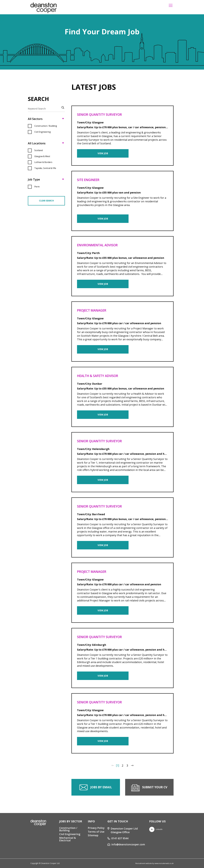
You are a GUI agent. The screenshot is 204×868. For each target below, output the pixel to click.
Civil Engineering (70, 835)
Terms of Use (96, 832)
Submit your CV (155, 792)
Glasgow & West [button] (42, 156)
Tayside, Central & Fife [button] (45, 168)
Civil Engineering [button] (43, 132)
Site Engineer (89, 180)
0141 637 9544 (119, 838)
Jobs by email (101, 792)
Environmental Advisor (99, 246)
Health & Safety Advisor (99, 377)
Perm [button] (37, 187)
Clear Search (46, 201)
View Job (97, 154)
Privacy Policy (96, 828)
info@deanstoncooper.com (128, 845)
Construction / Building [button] (46, 126)
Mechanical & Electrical (68, 840)
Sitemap (93, 836)
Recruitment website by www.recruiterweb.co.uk (153, 863)
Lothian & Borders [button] (43, 162)
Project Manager (93, 311)
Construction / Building (68, 829)
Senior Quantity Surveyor (101, 114)
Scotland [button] (39, 150)
